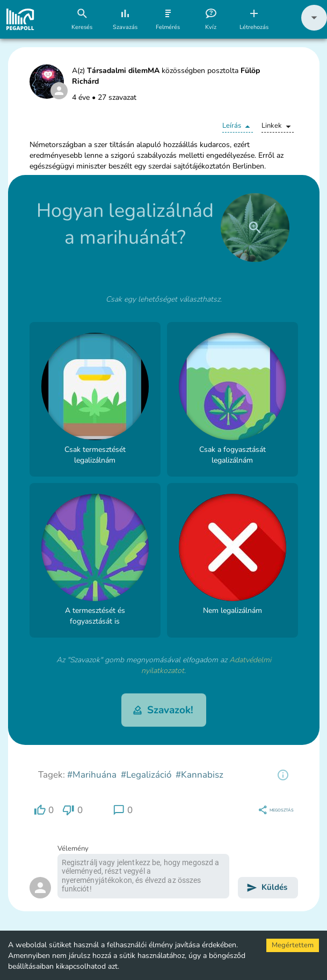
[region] (283, 775)
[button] (314, 28)
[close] (255, 228)
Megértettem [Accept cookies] (293, 945)
